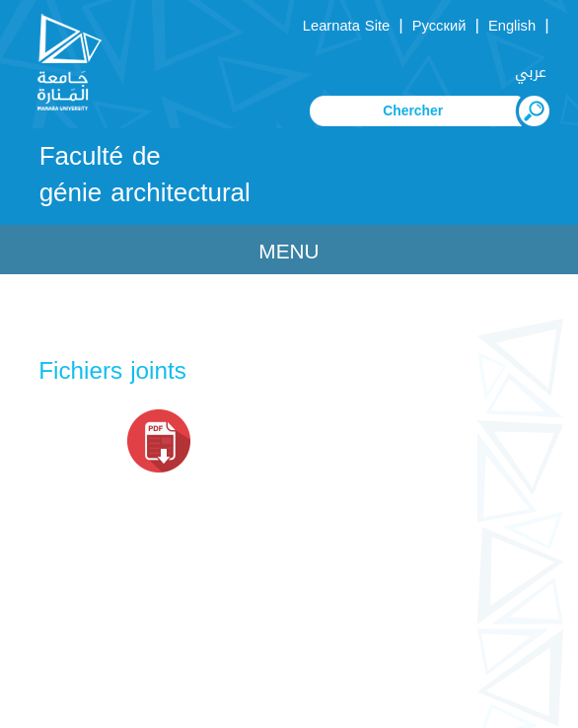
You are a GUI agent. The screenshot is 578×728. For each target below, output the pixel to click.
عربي (531, 72)
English (512, 26)
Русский (439, 26)
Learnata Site (346, 26)
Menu (289, 252)
